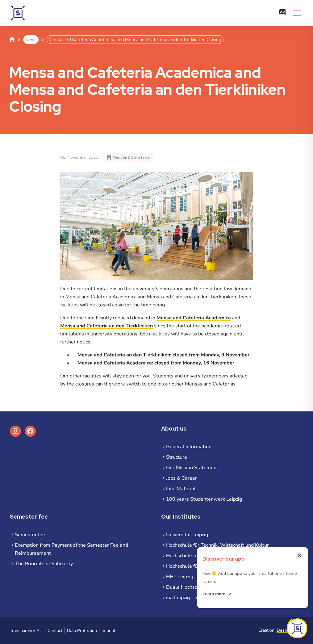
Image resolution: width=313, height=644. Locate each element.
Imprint (109, 631)
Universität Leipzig (187, 535)
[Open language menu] (282, 13)
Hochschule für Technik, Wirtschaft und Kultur (217, 545)
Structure (177, 457)
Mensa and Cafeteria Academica (194, 318)
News (31, 40)
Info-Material (181, 489)
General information (189, 447)
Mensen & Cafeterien (132, 158)
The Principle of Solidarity (44, 564)
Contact (55, 631)
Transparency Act (26, 631)
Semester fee (30, 535)
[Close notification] (299, 556)
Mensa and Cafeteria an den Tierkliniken (106, 326)
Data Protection (82, 631)
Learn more (214, 594)
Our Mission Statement (192, 468)
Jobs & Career (182, 478)
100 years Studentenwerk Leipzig (204, 499)
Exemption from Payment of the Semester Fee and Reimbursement (71, 549)
